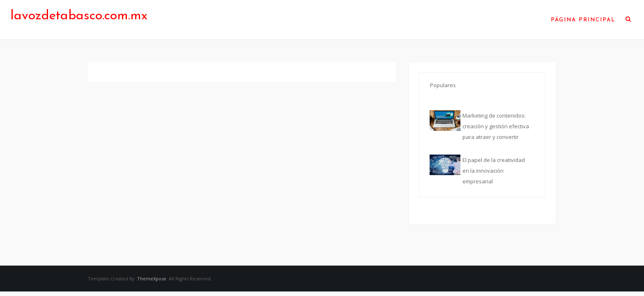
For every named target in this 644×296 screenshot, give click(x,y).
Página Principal (583, 20)
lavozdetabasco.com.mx (79, 16)
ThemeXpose (152, 279)
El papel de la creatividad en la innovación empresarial (494, 171)
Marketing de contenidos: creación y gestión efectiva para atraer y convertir (496, 126)
